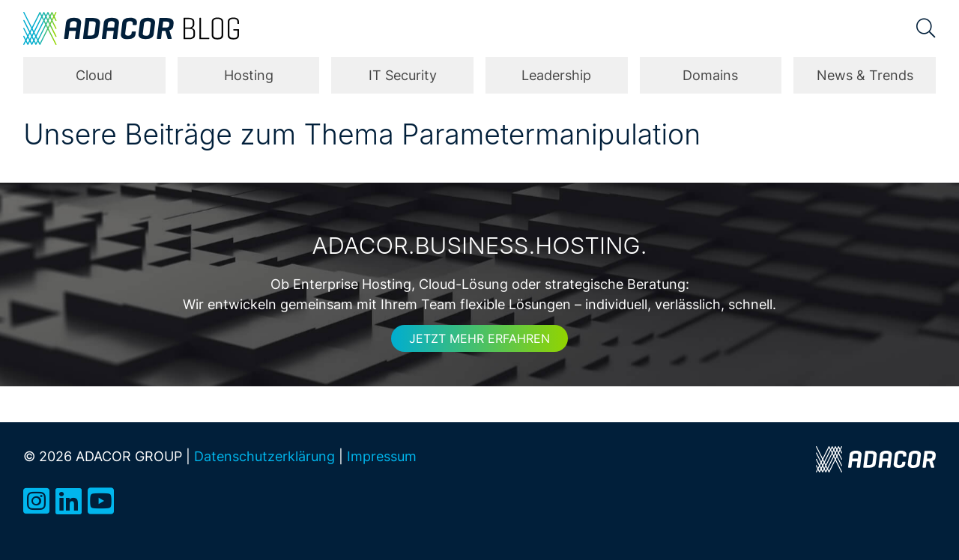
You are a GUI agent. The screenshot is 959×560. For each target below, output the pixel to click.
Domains (710, 75)
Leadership (556, 75)
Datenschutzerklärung (264, 456)
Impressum (382, 456)
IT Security (403, 75)
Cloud (94, 75)
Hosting (249, 75)
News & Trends (865, 75)
